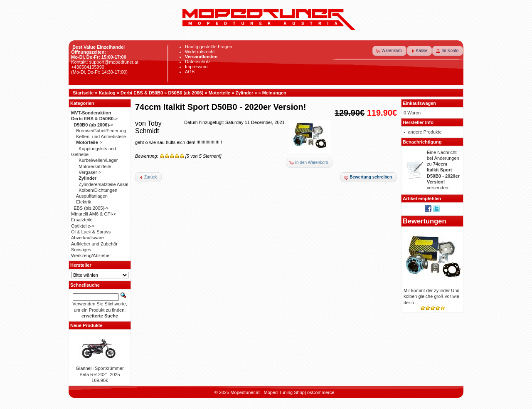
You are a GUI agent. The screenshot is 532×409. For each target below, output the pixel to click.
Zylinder (244, 93)
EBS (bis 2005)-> (91, 208)
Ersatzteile (82, 220)
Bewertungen (425, 221)
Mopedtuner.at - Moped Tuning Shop (267, 392)
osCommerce (321, 392)
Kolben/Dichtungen (98, 190)
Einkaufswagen (419, 103)
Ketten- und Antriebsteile (101, 136)
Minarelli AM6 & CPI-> (94, 214)
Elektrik (84, 202)
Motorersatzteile (95, 166)
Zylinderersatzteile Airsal (103, 184)
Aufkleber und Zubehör (94, 244)
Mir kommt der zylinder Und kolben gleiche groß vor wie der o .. (431, 296)
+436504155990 (88, 67)
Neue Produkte (86, 325)
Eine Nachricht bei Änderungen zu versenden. (443, 170)
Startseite (83, 93)
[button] (389, 51)
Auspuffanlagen (92, 196)
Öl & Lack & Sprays (91, 232)
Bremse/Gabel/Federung (101, 131)
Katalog (107, 93)
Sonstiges (81, 250)
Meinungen (274, 93)
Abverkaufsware (87, 238)
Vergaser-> (90, 172)
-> (94, 119)
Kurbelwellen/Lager (98, 160)
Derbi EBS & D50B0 (142, 93)
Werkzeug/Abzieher (91, 255)
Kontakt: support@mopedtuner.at (105, 62)
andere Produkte (425, 132)
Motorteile (220, 93)
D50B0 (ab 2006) (186, 93)
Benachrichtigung (422, 142)
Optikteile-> (83, 226)
